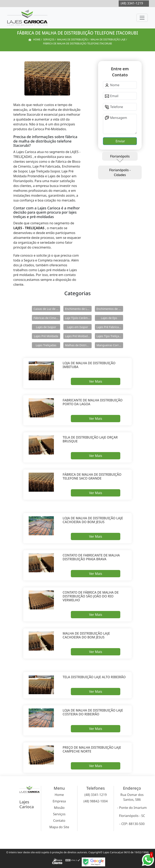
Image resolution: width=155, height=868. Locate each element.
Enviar (120, 141)
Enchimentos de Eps (110, 309)
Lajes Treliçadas (46, 345)
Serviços (59, 814)
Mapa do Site (59, 827)
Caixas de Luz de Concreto (47, 309)
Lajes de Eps (109, 318)
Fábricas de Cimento (47, 318)
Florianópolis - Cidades (120, 172)
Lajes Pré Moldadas (78, 336)
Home (59, 795)
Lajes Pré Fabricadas (110, 327)
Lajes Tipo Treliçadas (110, 336)
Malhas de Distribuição (78, 345)
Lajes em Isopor (77, 327)
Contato (59, 821)
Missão (59, 808)
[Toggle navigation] (142, 18)
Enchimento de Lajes (78, 309)
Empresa (59, 801)
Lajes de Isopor (46, 327)
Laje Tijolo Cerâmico (78, 318)
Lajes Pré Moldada (46, 336)
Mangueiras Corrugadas (110, 345)
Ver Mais (95, 381)
